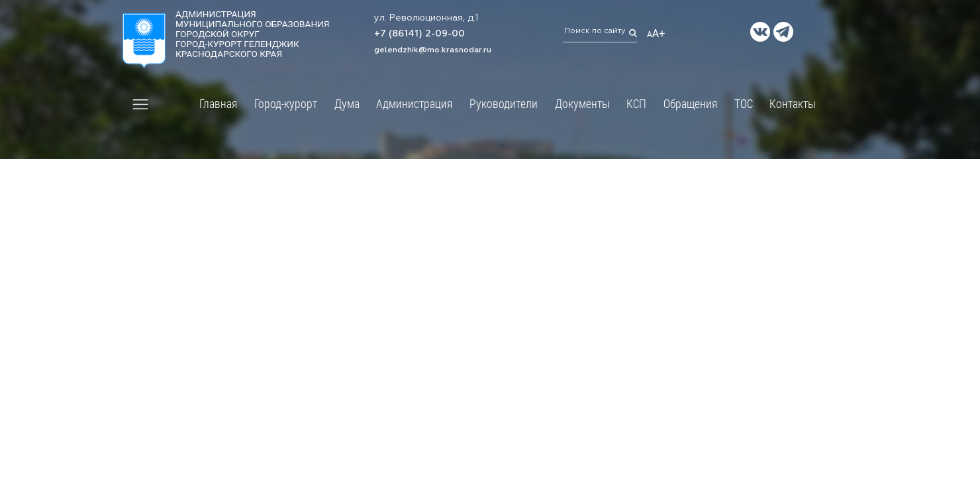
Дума (347, 103)
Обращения (690, 103)
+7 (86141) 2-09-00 (419, 34)
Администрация (414, 103)
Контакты (793, 103)
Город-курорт (286, 103)
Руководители (504, 103)
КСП (636, 103)
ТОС (744, 103)
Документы (582, 103)
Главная (218, 103)
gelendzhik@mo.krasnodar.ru (433, 50)
